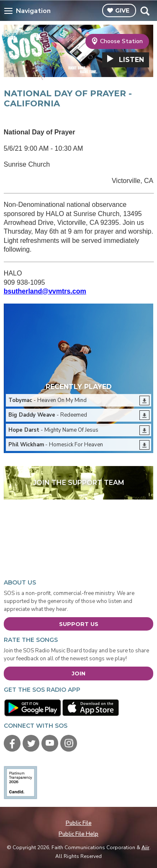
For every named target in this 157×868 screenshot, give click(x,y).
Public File (79, 823)
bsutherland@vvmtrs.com (45, 291)
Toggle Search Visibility (145, 11)
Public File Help (78, 834)
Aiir (145, 847)
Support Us (79, 624)
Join (78, 673)
